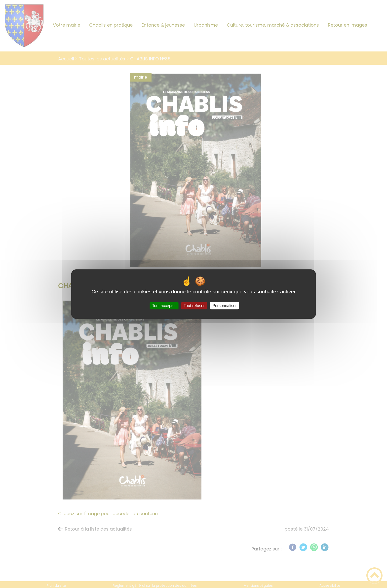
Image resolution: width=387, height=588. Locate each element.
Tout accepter (164, 306)
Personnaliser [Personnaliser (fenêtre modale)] (225, 306)
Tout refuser (194, 306)
